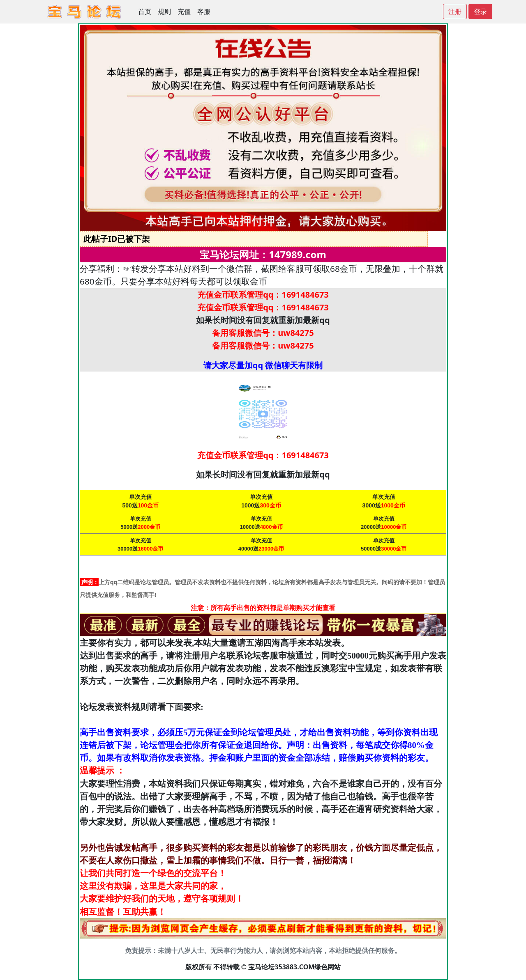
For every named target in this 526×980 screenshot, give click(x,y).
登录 (480, 11)
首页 (145, 11)
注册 (455, 11)
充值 (184, 11)
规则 (164, 11)
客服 (204, 11)
